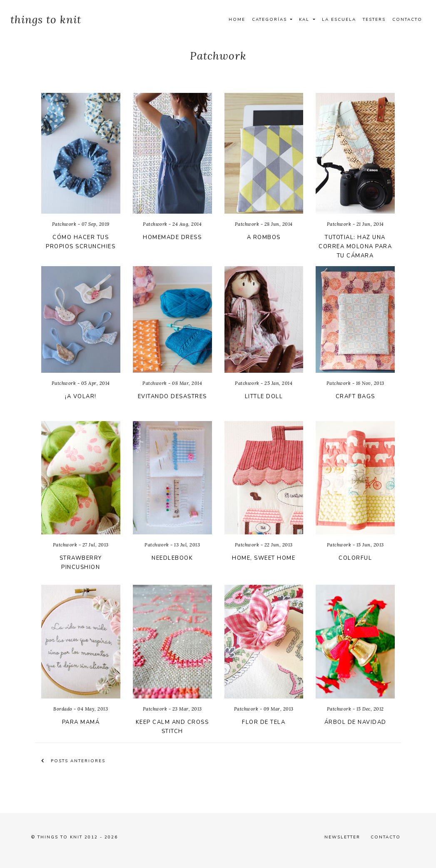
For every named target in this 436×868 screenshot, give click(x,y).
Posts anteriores (73, 761)
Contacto (407, 20)
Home (237, 20)
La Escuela (339, 20)
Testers (374, 20)
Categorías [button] (270, 20)
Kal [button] (305, 20)
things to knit (46, 19)
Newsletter (342, 837)
